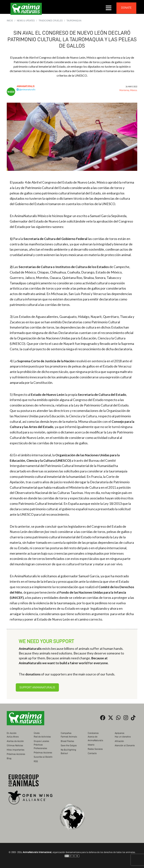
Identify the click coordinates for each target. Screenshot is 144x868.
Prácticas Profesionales (40, 746)
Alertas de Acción (15, 741)
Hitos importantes (16, 750)
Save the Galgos (69, 745)
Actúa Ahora (13, 737)
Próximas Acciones (16, 754)
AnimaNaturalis (26, 86)
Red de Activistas (42, 737)
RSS (36, 761)
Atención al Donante (125, 745)
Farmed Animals (69, 737)
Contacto (92, 753)
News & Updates (26, 21)
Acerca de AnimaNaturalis (95, 738)
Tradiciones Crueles (51, 21)
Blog (9, 758)
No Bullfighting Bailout (68, 751)
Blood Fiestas (67, 741)
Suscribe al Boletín (43, 757)
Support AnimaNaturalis (37, 687)
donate (126, 8)
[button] (109, 8)
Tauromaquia (74, 21)
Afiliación (119, 741)
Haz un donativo (123, 737)
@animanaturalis (26, 89)
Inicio (10, 21)
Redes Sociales (95, 749)
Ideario (91, 745)
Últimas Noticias (15, 745)
